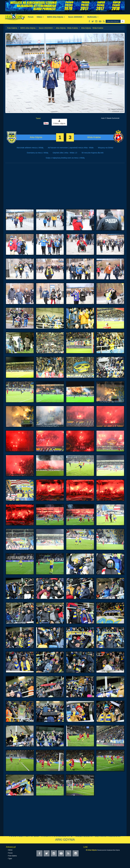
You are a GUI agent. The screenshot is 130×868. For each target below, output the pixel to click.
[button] (123, 21)
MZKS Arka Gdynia (56, 17)
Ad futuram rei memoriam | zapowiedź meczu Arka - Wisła (71, 148)
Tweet (38, 118)
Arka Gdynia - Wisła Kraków (67, 28)
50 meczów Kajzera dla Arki (93, 153)
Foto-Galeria (12, 28)
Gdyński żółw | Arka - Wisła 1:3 (65, 153)
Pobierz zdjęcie (59, 122)
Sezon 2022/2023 (46, 28)
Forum (31, 17)
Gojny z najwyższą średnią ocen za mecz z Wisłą (65, 158)
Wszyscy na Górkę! (106, 148)
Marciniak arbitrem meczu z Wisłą (30, 148)
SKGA (10, 850)
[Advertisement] (65, 187)
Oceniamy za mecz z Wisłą (37, 153)
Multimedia (93, 17)
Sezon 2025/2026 (76, 17)
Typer (10, 859)
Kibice (40, 17)
